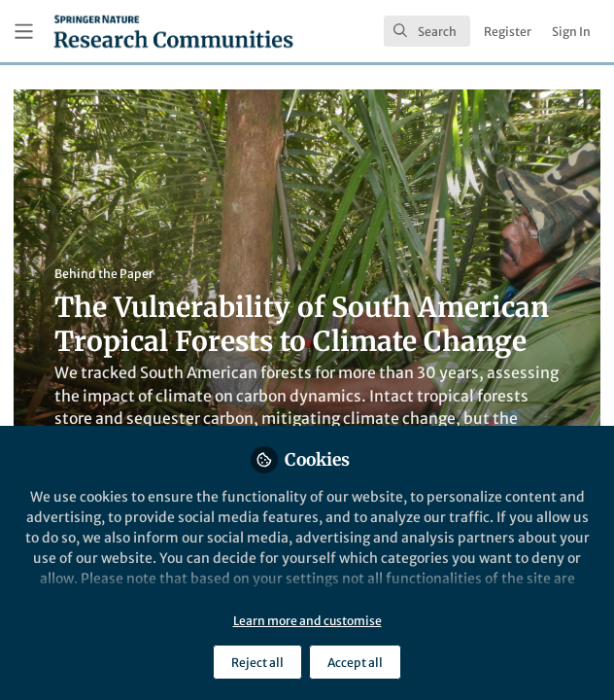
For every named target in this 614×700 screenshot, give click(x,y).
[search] (427, 31)
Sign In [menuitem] (571, 32)
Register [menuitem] (508, 32)
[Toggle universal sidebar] (24, 32)
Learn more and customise (307, 621)
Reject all (257, 663)
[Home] (173, 31)
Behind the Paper (104, 274)
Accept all (355, 663)
